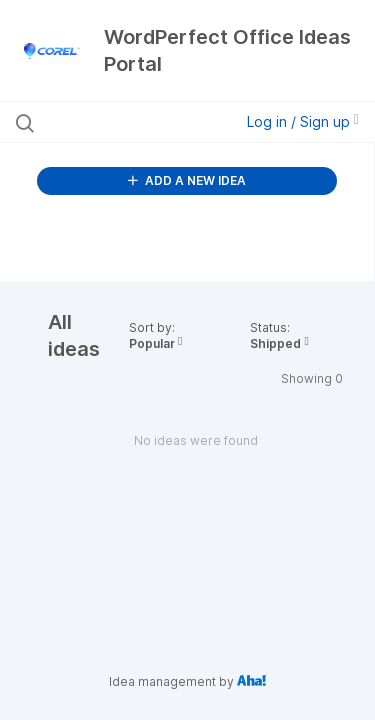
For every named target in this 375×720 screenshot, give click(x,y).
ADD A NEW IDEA (187, 180)
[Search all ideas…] (119, 122)
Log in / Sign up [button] (303, 121)
